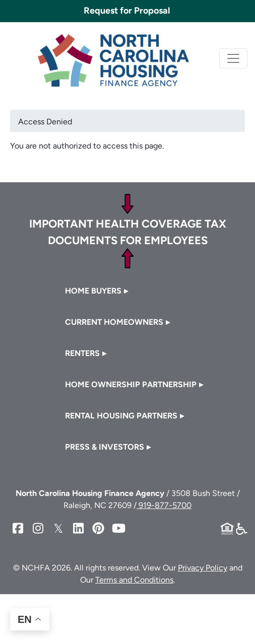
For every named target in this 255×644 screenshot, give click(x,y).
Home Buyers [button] (93, 291)
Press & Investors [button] (105, 447)
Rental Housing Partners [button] (121, 416)
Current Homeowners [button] (114, 322)
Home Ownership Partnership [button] (131, 384)
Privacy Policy (203, 568)
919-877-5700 (164, 505)
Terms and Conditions (134, 580)
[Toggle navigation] (233, 58)
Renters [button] (82, 353)
